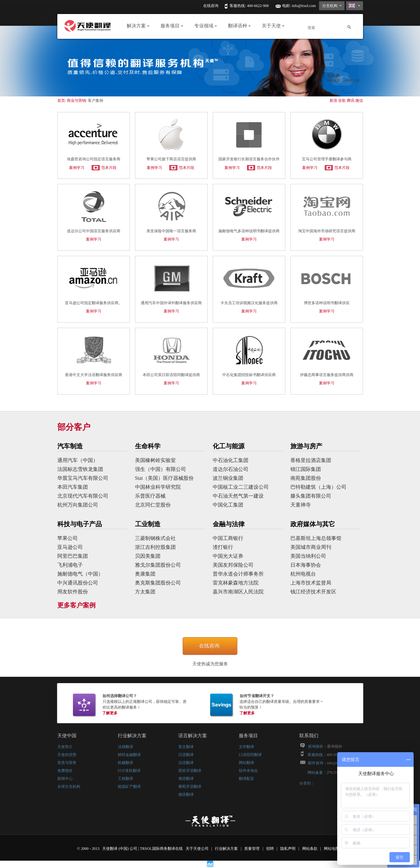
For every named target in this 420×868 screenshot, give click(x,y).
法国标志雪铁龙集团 (80, 469)
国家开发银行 (249, 135)
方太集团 (145, 592)
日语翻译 (186, 755)
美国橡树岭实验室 (155, 460)
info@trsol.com (304, 6)
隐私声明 (288, 849)
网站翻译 (246, 763)
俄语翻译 (186, 779)
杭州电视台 (303, 574)
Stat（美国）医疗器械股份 (164, 478)
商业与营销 (76, 101)
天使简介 (65, 747)
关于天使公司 (197, 849)
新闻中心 (65, 779)
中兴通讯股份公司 (78, 583)
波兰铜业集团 (228, 478)
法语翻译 (186, 763)
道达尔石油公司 (231, 469)
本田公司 (171, 350)
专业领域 (206, 26)
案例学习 (77, 168)
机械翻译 (125, 763)
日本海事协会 (306, 565)
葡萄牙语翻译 (190, 787)
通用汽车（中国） (78, 460)
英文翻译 (186, 747)
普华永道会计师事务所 (238, 574)
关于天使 (273, 26)
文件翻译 (246, 747)
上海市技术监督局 (311, 583)
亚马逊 (94, 278)
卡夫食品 (249, 278)
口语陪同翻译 (250, 755)
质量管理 (252, 849)
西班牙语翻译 (190, 771)
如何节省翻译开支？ (257, 696)
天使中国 (67, 736)
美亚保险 (171, 206)
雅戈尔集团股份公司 (158, 565)
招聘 (271, 849)
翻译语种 (239, 26)
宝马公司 (327, 135)
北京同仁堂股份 (153, 505)
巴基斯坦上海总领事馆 (316, 538)
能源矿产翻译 (129, 787)
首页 (61, 101)
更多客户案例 (76, 605)
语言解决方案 (193, 736)
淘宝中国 (327, 206)
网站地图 (332, 849)
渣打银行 (223, 547)
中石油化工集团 (231, 460)
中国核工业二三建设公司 (241, 487)
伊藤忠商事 (327, 350)
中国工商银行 (228, 538)
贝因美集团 (148, 556)
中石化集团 (249, 350)
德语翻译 (186, 794)
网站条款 (310, 849)
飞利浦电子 (70, 565)
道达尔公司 (94, 206)
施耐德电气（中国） (80, 574)
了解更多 (110, 713)
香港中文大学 (94, 350)
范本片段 (109, 168)
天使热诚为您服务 (210, 664)
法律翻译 (125, 747)
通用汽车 (171, 278)
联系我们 (309, 736)
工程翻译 (125, 779)
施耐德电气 (249, 206)
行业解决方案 (132, 736)
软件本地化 (248, 771)
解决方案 (138, 26)
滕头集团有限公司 (311, 496)
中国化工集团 (228, 505)
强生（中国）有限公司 (160, 469)
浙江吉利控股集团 (155, 547)
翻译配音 (246, 779)
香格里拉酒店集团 (311, 460)
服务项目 (172, 26)
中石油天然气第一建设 (238, 496)
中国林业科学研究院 (158, 487)
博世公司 (327, 278)
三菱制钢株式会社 (155, 538)
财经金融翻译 (129, 755)
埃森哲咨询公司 (94, 135)
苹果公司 (171, 135)
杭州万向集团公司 (78, 505)
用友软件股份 (73, 592)
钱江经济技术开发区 (313, 592)
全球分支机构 (69, 787)
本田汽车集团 (73, 487)
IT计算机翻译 (129, 771)
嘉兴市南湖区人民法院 (238, 592)
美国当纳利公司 (308, 556)
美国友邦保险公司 (233, 565)
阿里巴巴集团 (73, 556)
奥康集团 (145, 574)
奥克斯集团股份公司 (158, 583)
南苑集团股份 (306, 478)
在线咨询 (211, 6)
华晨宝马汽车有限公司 (83, 478)
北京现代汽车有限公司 (83, 496)
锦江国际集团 (306, 469)
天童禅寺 (301, 505)
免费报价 (65, 771)
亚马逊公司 (70, 547)
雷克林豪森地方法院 (236, 583)
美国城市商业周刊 (311, 547)
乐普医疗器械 (150, 496)
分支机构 (330, 6)
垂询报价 (335, 746)
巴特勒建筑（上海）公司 (318, 487)
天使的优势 (67, 755)
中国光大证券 (228, 556)
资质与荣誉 (67, 763)
